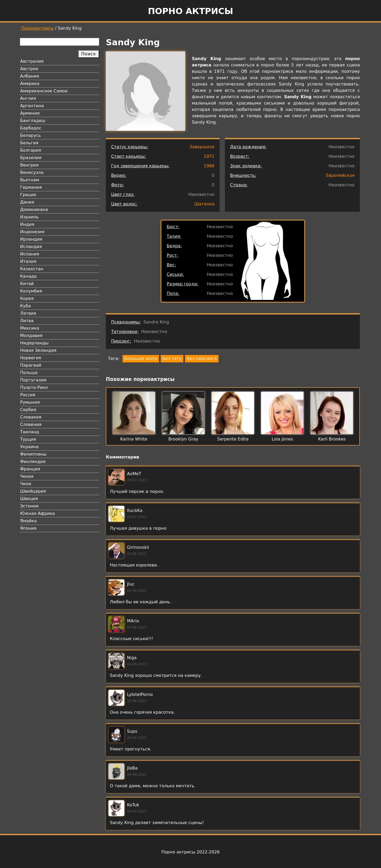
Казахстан (32, 269)
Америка (30, 84)
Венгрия (29, 165)
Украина (29, 447)
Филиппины (33, 454)
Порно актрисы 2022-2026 (190, 852)
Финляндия (33, 462)
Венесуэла (32, 172)
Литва (27, 321)
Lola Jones (282, 439)
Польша (29, 373)
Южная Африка (37, 513)
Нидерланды (34, 343)
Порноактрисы (37, 28)
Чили (26, 484)
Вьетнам (30, 180)
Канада (28, 276)
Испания (30, 254)
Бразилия (31, 158)
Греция (28, 195)
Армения (30, 113)
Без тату (172, 359)
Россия (28, 395)
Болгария (31, 150)
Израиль (30, 217)
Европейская (340, 175)
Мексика (30, 328)
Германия (31, 187)
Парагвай (31, 365)
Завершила (202, 147)
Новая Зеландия (38, 350)
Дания (27, 202)
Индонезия (32, 232)
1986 (209, 166)
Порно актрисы (190, 11)
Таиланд (30, 432)
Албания (30, 76)
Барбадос (31, 128)
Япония (28, 528)
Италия (28, 261)
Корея (27, 298)
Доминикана (34, 210)
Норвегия (31, 358)
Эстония (29, 506)
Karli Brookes (332, 439)
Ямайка (28, 521)
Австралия (32, 61)
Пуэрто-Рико (34, 387)
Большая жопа (141, 359)
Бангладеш (33, 121)
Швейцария (33, 491)
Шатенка (204, 204)
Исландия (31, 247)
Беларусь (31, 135)
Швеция (29, 499)
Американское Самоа (44, 91)
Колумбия (31, 291)
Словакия (31, 417)
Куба (26, 306)
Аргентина (32, 106)
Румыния (30, 402)
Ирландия (31, 239)
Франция (30, 469)
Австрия (29, 69)
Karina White (134, 439)
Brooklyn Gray (183, 439)
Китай (27, 284)
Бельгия (29, 143)
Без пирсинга (202, 359)
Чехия (27, 476)
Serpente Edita (233, 439)
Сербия (28, 410)
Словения (31, 424)
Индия (27, 224)
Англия (28, 98)
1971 (209, 156)
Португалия (33, 380)
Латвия (28, 313)
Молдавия (31, 336)
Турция (28, 439)
